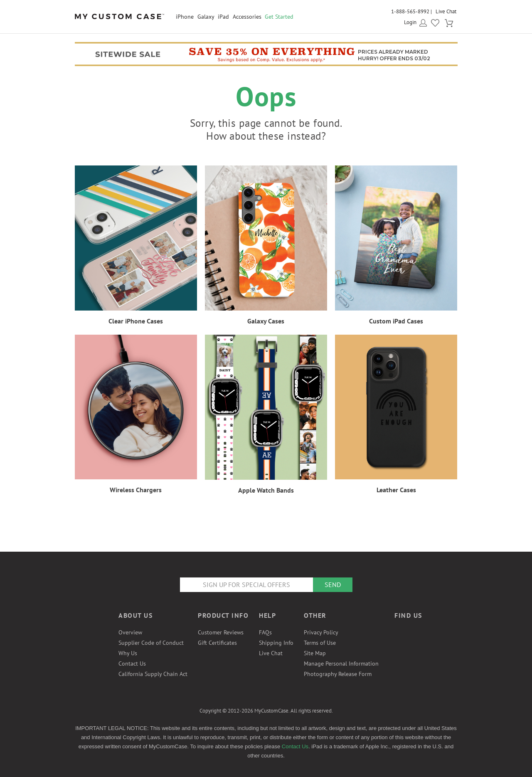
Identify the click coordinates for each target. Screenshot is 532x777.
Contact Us (132, 664)
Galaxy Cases (266, 321)
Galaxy (206, 17)
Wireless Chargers (136, 490)
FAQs (265, 632)
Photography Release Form (338, 674)
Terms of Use (320, 643)
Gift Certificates (217, 643)
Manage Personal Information (341, 664)
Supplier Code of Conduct (151, 643)
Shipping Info (276, 643)
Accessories (247, 17)
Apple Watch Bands (266, 490)
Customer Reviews (221, 632)
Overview (130, 632)
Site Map (315, 653)
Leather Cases (396, 490)
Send (333, 585)
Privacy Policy (321, 632)
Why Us (128, 653)
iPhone (185, 17)
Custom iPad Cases (396, 321)
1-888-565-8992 (410, 11)
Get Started (279, 17)
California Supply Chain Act (153, 674)
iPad (223, 17)
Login (410, 22)
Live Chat (446, 11)
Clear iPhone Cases (136, 321)
